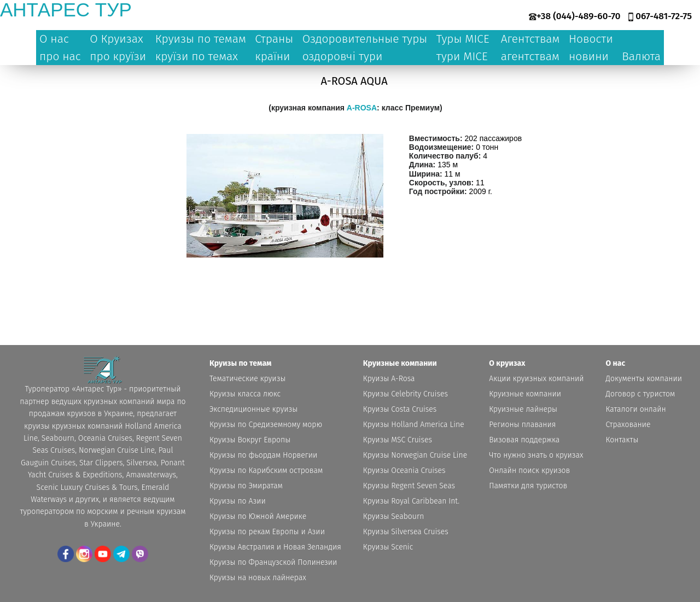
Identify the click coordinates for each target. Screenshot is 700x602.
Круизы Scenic (388, 547)
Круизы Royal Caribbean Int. (411, 501)
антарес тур (66, 10)
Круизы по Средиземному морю (266, 425)
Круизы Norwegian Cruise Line (415, 455)
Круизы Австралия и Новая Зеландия (275, 547)
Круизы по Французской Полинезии (273, 562)
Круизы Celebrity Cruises (406, 394)
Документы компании (644, 379)
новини (589, 56)
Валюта (641, 56)
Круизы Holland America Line (414, 425)
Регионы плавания (522, 425)
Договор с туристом (641, 394)
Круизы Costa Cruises (400, 409)
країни (272, 56)
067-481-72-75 (664, 16)
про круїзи (118, 56)
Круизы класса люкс (245, 394)
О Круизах (116, 39)
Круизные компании (525, 394)
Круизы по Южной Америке (258, 516)
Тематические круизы (247, 379)
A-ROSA (362, 108)
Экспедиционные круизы (253, 409)
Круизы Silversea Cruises (406, 532)
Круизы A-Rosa (389, 379)
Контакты (622, 440)
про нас (60, 56)
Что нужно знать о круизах (536, 455)
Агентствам (530, 39)
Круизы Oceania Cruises (404, 471)
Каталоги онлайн (636, 409)
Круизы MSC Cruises (398, 440)
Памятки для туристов (528, 486)
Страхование (628, 425)
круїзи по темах (197, 56)
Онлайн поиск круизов (529, 471)
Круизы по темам (201, 39)
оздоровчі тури (343, 56)
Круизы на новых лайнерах (258, 578)
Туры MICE (463, 39)
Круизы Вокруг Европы (250, 440)
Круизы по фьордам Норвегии (263, 455)
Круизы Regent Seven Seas (409, 486)
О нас (54, 39)
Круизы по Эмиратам (246, 486)
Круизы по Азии (238, 501)
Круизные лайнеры (523, 409)
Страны (274, 39)
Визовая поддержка (524, 440)
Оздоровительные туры (365, 39)
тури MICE (462, 56)
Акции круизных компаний (536, 379)
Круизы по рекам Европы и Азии (267, 532)
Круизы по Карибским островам (266, 471)
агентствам (530, 56)
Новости (591, 39)
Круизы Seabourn (394, 516)
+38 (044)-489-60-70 (579, 16)
